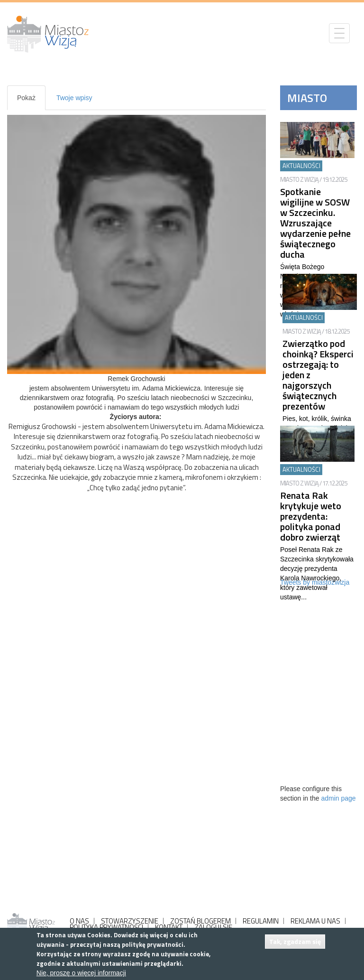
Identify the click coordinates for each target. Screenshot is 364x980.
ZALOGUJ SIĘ (213, 927)
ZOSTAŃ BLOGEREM (200, 921)
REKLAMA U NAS (315, 921)
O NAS (79, 921)
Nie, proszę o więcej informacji (81, 973)
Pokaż (31, 102)
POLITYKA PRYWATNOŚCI (106, 927)
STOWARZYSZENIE (130, 921)
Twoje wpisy (74, 98)
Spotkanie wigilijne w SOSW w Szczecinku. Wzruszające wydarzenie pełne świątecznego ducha (315, 223)
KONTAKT (169, 927)
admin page (338, 798)
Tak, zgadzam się (295, 941)
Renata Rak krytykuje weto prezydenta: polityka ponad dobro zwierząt (311, 516)
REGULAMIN (261, 921)
